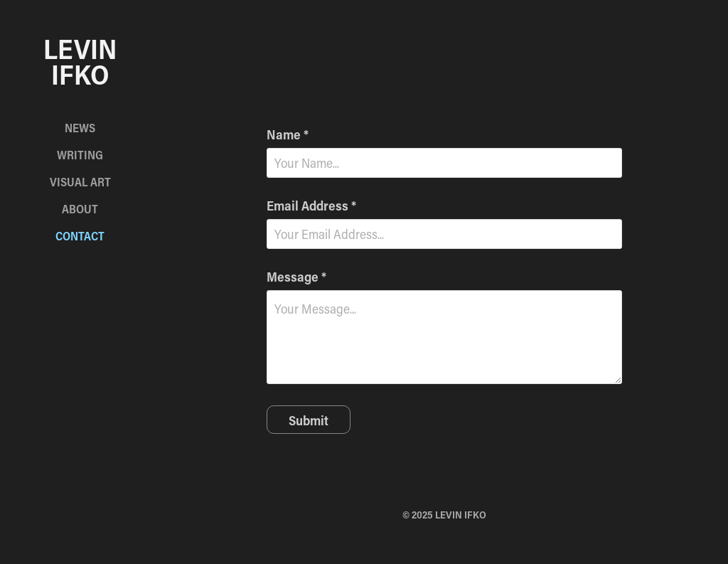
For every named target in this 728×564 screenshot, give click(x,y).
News (80, 128)
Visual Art (80, 182)
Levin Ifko (83, 61)
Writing (80, 155)
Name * (288, 134)
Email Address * (311, 206)
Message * (296, 277)
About (80, 209)
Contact (80, 236)
